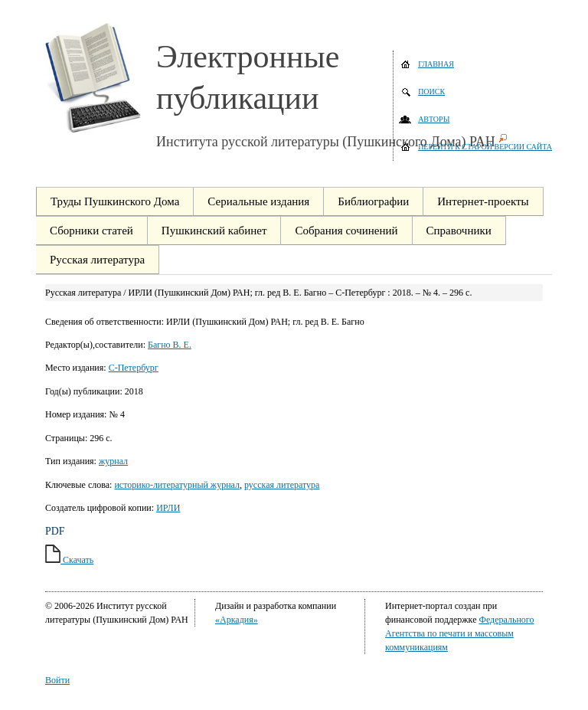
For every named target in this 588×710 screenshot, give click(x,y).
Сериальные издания (258, 201)
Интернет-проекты (483, 201)
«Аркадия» (237, 620)
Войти (57, 680)
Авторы (434, 119)
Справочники (459, 231)
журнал (113, 461)
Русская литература (97, 260)
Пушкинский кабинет (214, 231)
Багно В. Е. (170, 345)
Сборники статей (91, 231)
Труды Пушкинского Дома (115, 201)
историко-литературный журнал (177, 485)
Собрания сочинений (346, 231)
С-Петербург (134, 368)
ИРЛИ (168, 508)
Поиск (431, 92)
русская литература (282, 485)
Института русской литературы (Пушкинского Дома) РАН (326, 142)
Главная (436, 64)
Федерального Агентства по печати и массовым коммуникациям (460, 633)
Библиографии (373, 201)
